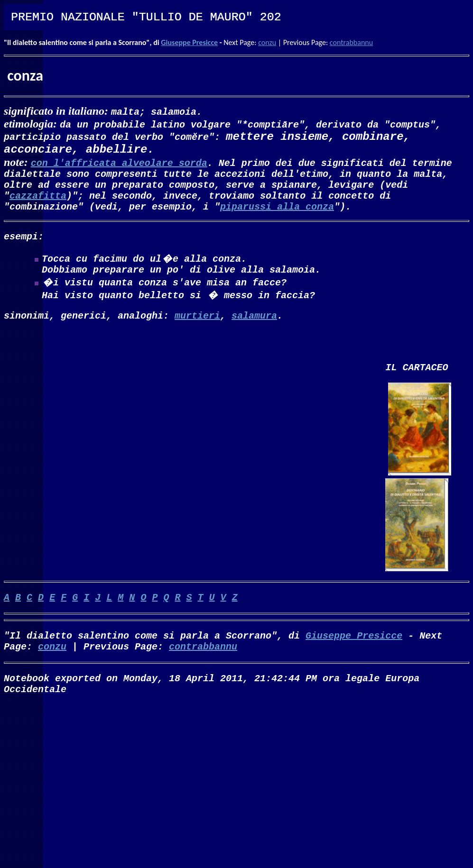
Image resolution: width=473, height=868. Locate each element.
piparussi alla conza (277, 215)
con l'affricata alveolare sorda (119, 163)
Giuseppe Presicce (189, 42)
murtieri (197, 329)
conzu (267, 42)
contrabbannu (351, 42)
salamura (254, 329)
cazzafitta (38, 202)
